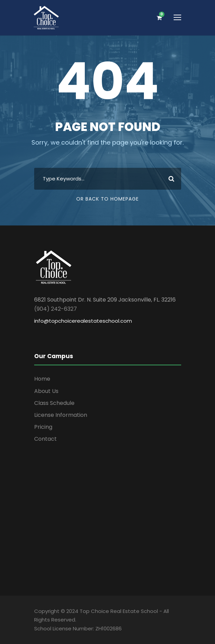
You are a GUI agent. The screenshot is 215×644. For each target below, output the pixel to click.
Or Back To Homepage (107, 199)
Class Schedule (54, 403)
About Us (46, 391)
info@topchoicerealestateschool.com (83, 321)
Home (42, 379)
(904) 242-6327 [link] (56, 309)
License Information (61, 415)
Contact (45, 439)
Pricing (43, 427)
